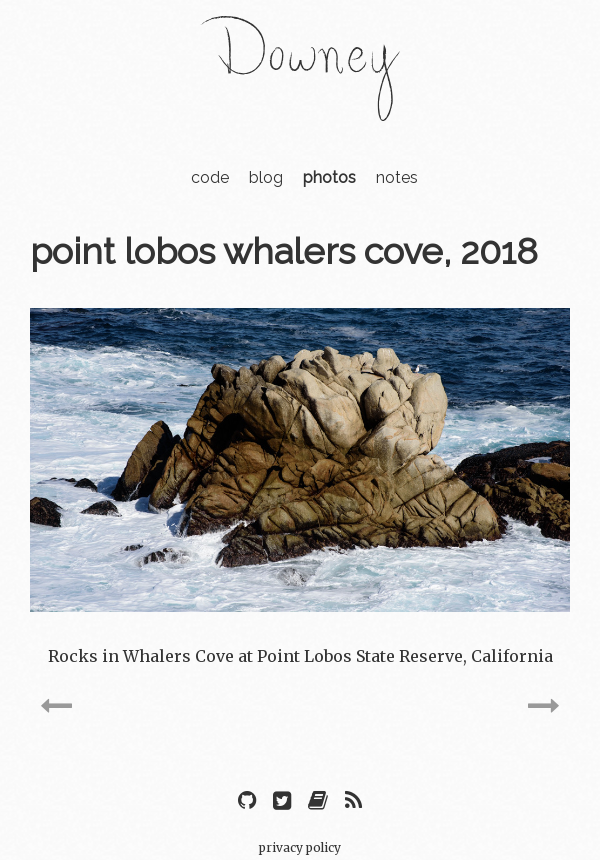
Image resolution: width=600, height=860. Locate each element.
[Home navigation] (300, 108)
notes (397, 177)
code (210, 177)
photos (329, 177)
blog (266, 177)
